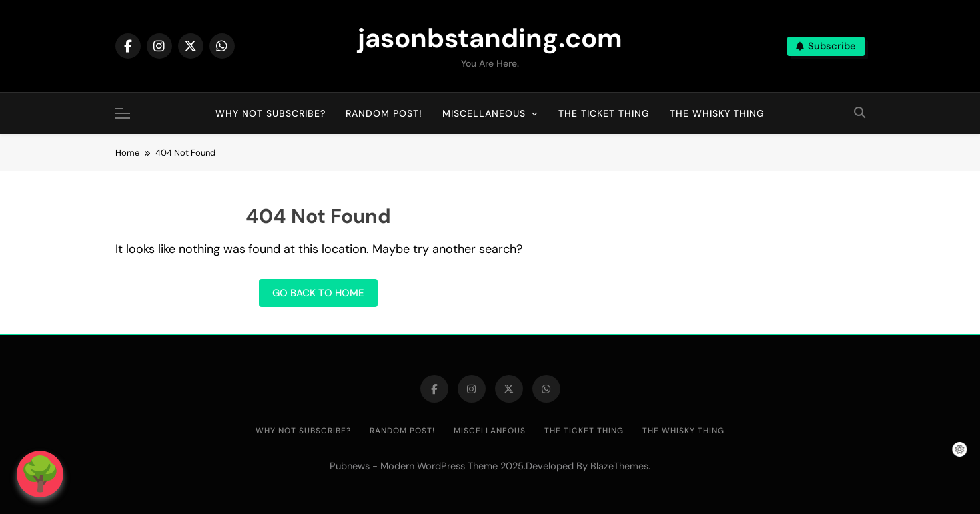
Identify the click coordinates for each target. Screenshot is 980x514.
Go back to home (318, 293)
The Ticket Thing (604, 113)
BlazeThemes (619, 466)
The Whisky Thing (717, 113)
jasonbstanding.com (490, 38)
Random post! (384, 113)
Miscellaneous (484, 113)
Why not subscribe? (270, 113)
